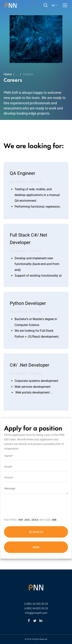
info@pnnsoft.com (36, 613)
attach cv (36, 532)
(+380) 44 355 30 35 (36, 604)
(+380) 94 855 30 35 (36, 608)
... (17, 74)
